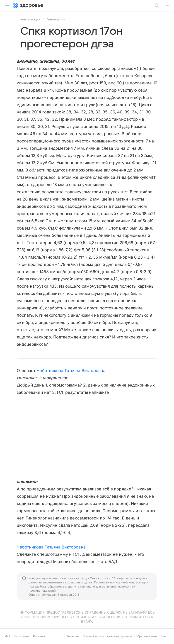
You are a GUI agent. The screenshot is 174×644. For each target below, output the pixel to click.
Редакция (73, 636)
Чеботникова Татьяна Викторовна (71, 371)
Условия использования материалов (107, 636)
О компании (22, 636)
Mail (7, 636)
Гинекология (56, 19)
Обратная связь (146, 636)
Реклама (39, 636)
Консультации (30, 19)
